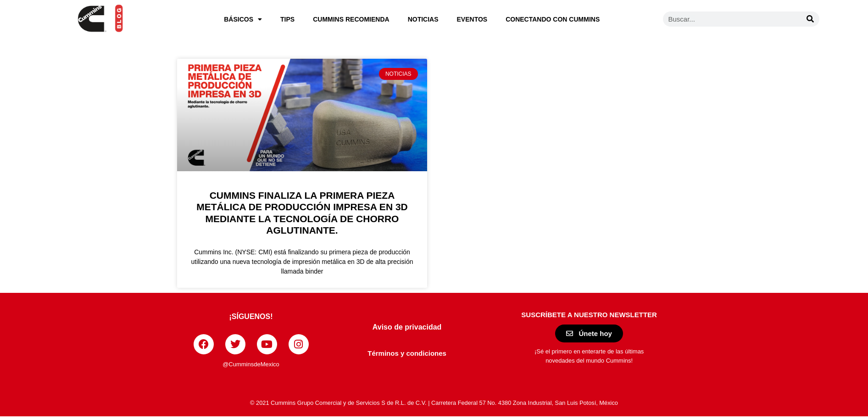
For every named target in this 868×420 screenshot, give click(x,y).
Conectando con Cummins (553, 19)
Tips (287, 19)
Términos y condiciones (407, 353)
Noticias (423, 19)
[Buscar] (810, 19)
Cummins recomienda (351, 19)
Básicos (243, 19)
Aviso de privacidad (407, 327)
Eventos (472, 19)
